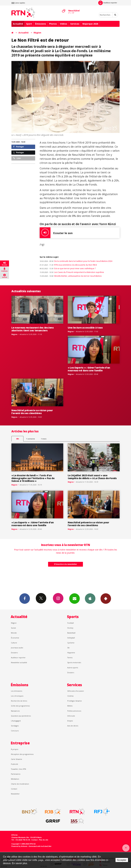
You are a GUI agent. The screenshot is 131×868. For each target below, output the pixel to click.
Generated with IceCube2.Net (40, 846)
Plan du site (43, 840)
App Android (106, 598)
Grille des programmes (20, 706)
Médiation (15, 779)
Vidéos (64, 24)
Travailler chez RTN (18, 769)
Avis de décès (73, 726)
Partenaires (16, 774)
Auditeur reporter (18, 658)
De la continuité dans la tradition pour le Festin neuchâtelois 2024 (76, 261)
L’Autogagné (16, 721)
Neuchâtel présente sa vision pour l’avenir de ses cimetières (32, 412)
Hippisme (71, 653)
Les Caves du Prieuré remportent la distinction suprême (72, 272)
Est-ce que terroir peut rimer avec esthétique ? (68, 268)
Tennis (70, 658)
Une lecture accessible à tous (85, 328)
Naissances (15, 711)
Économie (15, 638)
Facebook (25, 598)
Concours (15, 731)
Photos (53, 24)
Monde (14, 633)
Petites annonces (74, 711)
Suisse (13, 628)
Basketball (71, 633)
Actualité (18, 24)
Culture (14, 643)
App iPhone (90, 598)
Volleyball (71, 638)
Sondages (15, 726)
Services (75, 24)
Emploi (70, 721)
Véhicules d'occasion (76, 691)
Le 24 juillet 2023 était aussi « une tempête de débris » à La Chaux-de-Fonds (92, 477)
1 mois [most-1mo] (44, 439)
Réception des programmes (22, 754)
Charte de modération (20, 784)
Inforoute (71, 716)
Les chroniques (17, 696)
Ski (68, 648)
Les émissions (17, 691)
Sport (29, 24)
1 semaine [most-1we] (30, 439)
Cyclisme (71, 643)
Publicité (14, 764)
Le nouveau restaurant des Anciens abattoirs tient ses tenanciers (33, 329)
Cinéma (70, 696)
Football (71, 623)
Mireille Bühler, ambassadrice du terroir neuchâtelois (71, 276)
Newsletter (15, 794)
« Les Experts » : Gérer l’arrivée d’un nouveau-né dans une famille (89, 369)
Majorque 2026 (90, 24)
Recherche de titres (19, 701)
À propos (15, 749)
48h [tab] (18, 439)
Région (37, 33)
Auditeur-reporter (108, 3)
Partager (19, 147)
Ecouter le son (56, 233)
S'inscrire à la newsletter (65, 564)
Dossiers (14, 653)
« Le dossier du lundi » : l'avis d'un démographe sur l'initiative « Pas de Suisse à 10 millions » (33, 478)
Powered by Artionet (19, 846)
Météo (70, 706)
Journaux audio (17, 648)
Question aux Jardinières (21, 716)
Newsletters (75, 598)
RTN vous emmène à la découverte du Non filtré (68, 265)
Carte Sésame (17, 759)
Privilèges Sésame (75, 701)
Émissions (41, 24)
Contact (14, 789)
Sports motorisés (74, 662)
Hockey (70, 628)
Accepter (122, 860)
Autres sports (73, 668)
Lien (17, 158)
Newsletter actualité (19, 662)
